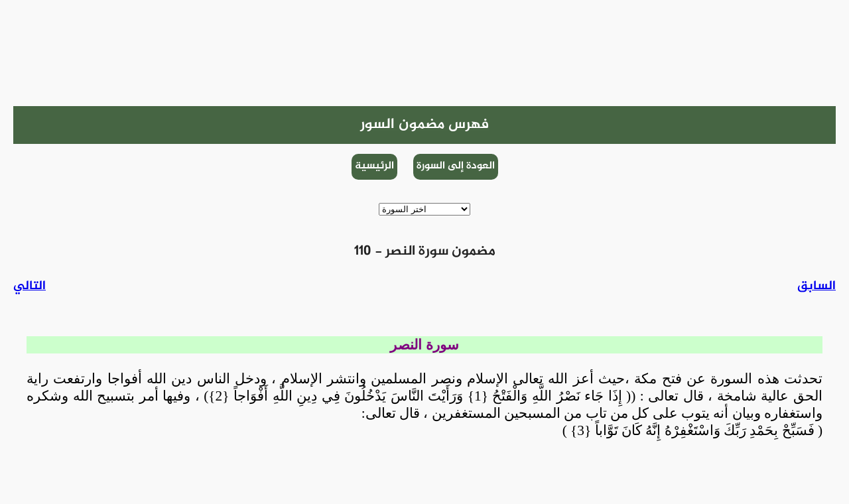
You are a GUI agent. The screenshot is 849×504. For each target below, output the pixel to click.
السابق (816, 286)
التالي (30, 286)
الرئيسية (374, 166)
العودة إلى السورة (456, 166)
